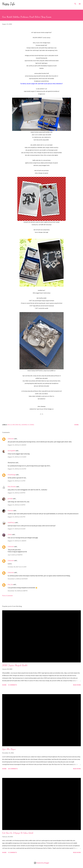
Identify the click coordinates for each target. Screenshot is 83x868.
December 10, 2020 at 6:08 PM (18, 591)
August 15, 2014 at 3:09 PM (16, 493)
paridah (10, 498)
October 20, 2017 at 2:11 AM (17, 567)
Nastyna (10, 510)
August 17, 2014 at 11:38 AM (17, 541)
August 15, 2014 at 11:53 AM (17, 457)
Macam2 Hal (17, 425)
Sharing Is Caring (28, 425)
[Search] (75, 3)
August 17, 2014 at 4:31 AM (17, 529)
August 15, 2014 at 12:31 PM (17, 469)
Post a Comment (7, 595)
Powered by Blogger (42, 863)
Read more (77, 685)
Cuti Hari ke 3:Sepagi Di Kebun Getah (18, 833)
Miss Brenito (12, 486)
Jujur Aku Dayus (9, 749)
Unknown (11, 439)
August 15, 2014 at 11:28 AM (17, 445)
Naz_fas (10, 584)
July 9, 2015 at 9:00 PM (15, 555)
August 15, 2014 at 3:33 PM (16, 505)
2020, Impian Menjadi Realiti (15, 665)
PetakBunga (12, 475)
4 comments (12, 685)
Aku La (10, 425)
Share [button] (76, 425)
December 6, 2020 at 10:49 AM (18, 579)
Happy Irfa (9, 4)
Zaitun (10, 534)
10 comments (13, 769)
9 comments (12, 852)
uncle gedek (11, 450)
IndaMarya (11, 522)
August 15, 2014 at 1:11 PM (16, 481)
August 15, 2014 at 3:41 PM (16, 517)
